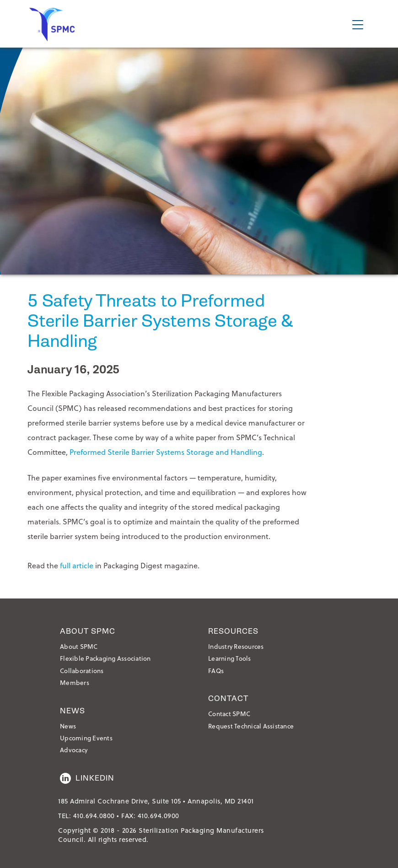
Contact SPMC (229, 714)
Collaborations (82, 671)
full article (77, 565)
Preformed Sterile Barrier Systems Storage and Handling (166, 452)
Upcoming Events (86, 738)
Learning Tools (230, 658)
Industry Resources (236, 646)
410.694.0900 (159, 816)
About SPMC (79, 646)
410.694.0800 (94, 816)
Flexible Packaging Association (105, 658)
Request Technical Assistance (251, 726)
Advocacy (74, 750)
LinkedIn (87, 778)
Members (75, 682)
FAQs (216, 671)
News (68, 726)
